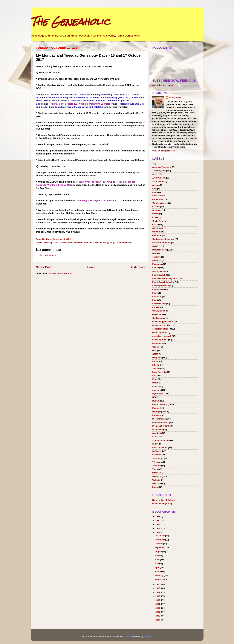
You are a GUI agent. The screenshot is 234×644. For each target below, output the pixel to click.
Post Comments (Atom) (61, 273)
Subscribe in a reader (163, 85)
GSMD (155, 354)
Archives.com (159, 178)
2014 (158, 592)
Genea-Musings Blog (162, 504)
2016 (158, 584)
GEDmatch (158, 314)
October (159, 544)
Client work (158, 228)
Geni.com (157, 343)
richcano (127, 636)
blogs (155, 192)
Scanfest (157, 433)
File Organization (161, 286)
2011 (158, 604)
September (160, 548)
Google (156, 347)
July (157, 556)
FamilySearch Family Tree (86, 242)
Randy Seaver (176, 97)
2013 (158, 596)
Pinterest (157, 415)
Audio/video (158, 181)
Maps (155, 379)
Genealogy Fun (160, 332)
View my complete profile (165, 151)
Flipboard (157, 297)
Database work (65, 242)
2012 (158, 600)
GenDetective (159, 318)
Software (157, 451)
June (157, 559)
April (157, 567)
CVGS (155, 246)
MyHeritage (158, 394)
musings (157, 390)
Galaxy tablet (159, 311)
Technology (158, 458)
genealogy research (162, 336)
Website (156, 480)
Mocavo (156, 386)
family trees (158, 271)
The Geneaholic (70, 22)
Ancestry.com (50, 242)
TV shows (157, 462)
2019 (158, 524)
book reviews (159, 196)
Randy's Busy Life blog (164, 500)
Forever (156, 307)
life (154, 376)
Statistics (157, 455)
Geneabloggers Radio (163, 322)
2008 (158, 616)
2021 (158, 517)
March (158, 571)
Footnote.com (159, 304)
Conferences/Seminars (163, 239)
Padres (156, 408)
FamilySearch (159, 275)
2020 (158, 521)
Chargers (157, 210)
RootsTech (158, 430)
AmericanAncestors (162, 167)
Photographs (159, 412)
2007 (158, 620)
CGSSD (156, 207)
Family (156, 268)
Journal (156, 368)
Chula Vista (158, 221)
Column (156, 232)
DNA (155, 253)
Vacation (157, 466)
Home (91, 267)
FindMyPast (158, 289)
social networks (160, 448)
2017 (158, 532)
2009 (158, 612)
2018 (158, 528)
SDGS (155, 437)
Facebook (157, 264)
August (159, 552)
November (160, 540)
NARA (155, 397)
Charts (156, 214)
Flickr (155, 293)
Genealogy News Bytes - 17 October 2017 (98, 201)
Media (155, 383)
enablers (157, 257)
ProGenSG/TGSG (161, 426)
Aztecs (156, 185)
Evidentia (157, 260)
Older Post (138, 267)
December (160, 536)
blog (155, 189)
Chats (155, 217)
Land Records (159, 372)
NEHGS (156, 401)
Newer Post (44, 267)
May (157, 564)
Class (155, 225)
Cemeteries (158, 199)
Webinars (157, 476)
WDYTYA (157, 473)
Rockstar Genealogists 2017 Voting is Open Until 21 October (81, 104)
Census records (160, 203)
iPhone (156, 365)
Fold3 (155, 300)
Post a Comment (48, 255)
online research (124, 242)
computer (157, 235)
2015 (158, 588)
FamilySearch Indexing (163, 282)
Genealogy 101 (160, 325)
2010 (158, 608)
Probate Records (161, 422)
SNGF (155, 444)
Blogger (148, 636)
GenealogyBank (160, 340)
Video (155, 469)
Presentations (159, 419)
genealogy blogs (108, 242)
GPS (155, 350)
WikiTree (157, 483)
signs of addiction (161, 440)
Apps (155, 174)
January (159, 579)
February (159, 575)
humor (156, 361)
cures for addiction (162, 243)
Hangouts (157, 358)
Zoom (155, 487)
